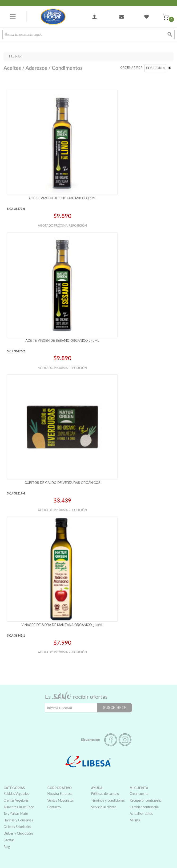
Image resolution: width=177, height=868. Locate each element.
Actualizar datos (141, 814)
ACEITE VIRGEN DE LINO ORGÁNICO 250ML (62, 198)
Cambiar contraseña (144, 807)
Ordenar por (131, 67)
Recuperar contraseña (146, 800)
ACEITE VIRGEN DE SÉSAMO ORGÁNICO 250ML (62, 341)
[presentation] (81, 722)
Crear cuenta (139, 794)
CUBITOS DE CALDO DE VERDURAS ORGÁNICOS (62, 483)
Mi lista (135, 820)
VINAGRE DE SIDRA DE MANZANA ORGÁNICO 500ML (62, 625)
